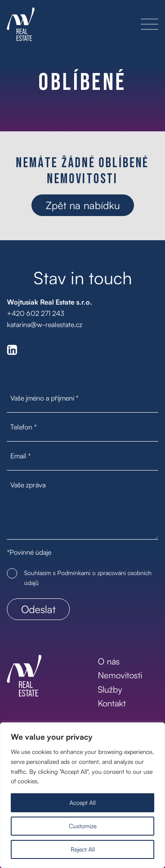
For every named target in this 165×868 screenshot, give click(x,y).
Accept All (82, 803)
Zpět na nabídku (83, 205)
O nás (109, 661)
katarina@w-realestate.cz (45, 324)
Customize (83, 826)
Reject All (83, 849)
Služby (110, 689)
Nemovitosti (120, 675)
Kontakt (112, 703)
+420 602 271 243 (36, 313)
